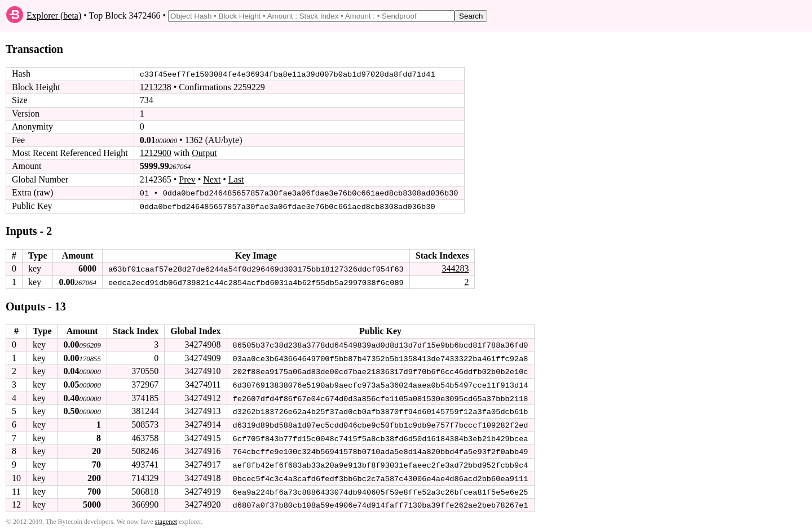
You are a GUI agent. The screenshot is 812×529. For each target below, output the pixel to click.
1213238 (156, 87)
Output (204, 153)
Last (236, 179)
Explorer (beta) (54, 15)
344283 (455, 268)
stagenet (166, 518)
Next (212, 179)
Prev (187, 179)
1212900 (156, 153)
